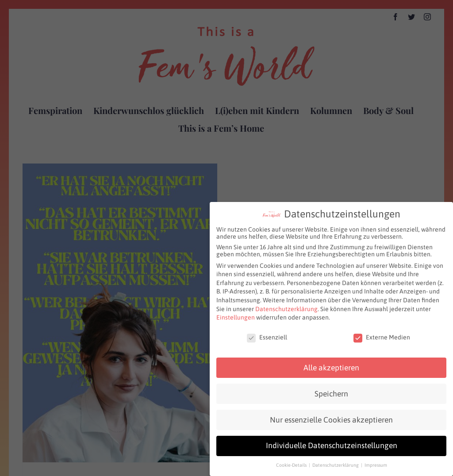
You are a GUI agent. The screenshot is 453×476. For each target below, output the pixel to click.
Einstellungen (236, 315)
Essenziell (267, 335)
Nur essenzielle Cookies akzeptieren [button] (331, 417)
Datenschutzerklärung (286, 306)
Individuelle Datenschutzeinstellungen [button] (332, 443)
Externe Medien (382, 335)
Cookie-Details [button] (292, 462)
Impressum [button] (376, 462)
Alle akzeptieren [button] (331, 365)
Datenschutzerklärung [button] (336, 462)
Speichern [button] (331, 391)
